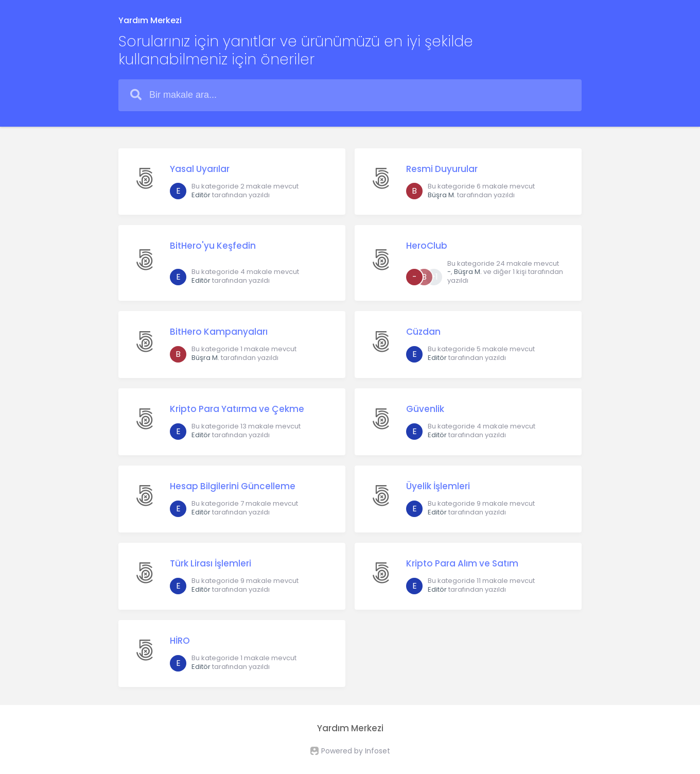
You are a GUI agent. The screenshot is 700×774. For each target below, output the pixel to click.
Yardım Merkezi (150, 20)
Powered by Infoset (356, 751)
